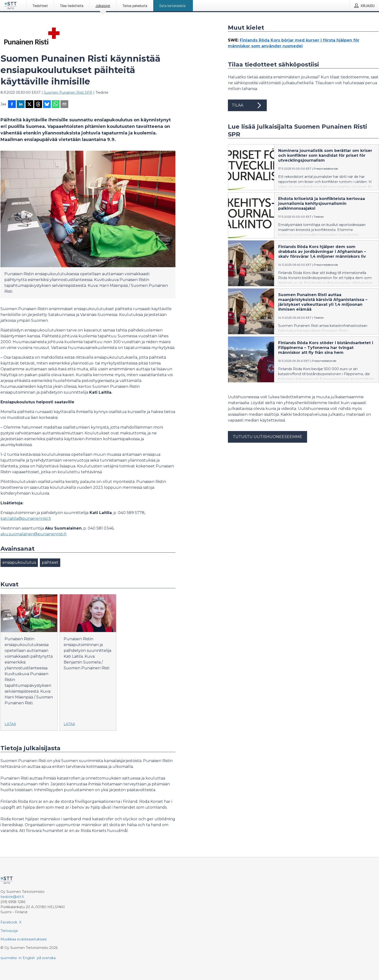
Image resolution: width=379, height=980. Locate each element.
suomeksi (9, 958)
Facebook (9, 922)
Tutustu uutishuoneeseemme (267, 437)
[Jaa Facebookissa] (12, 105)
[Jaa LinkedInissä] (21, 105)
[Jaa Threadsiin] (38, 105)
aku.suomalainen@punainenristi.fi (34, 534)
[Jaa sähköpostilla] (64, 105)
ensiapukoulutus (19, 562)
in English (27, 958)
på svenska (46, 958)
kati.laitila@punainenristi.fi (26, 519)
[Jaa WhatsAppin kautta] (56, 105)
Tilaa (247, 105)
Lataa (10, 724)
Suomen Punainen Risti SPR (68, 92)
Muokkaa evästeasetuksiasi (24, 939)
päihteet (50, 562)
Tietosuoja (9, 931)
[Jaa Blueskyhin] (47, 105)
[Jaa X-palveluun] (29, 105)
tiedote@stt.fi (12, 897)
